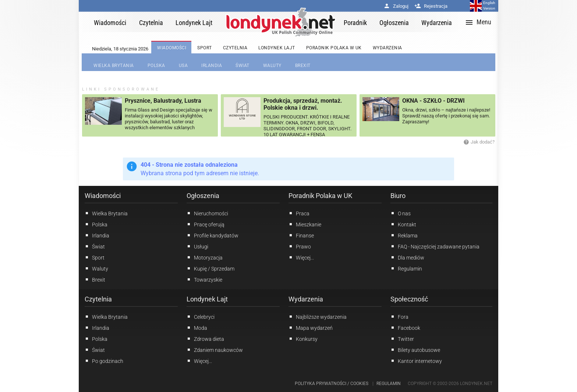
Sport (95, 257)
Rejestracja (431, 6)
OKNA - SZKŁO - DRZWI (433, 101)
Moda (197, 328)
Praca (299, 213)
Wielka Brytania (106, 213)
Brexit (95, 279)
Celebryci (201, 317)
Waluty (96, 268)
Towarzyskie (204, 279)
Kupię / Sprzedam (210, 268)
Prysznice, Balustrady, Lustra (163, 101)
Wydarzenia (306, 299)
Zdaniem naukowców (215, 350)
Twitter (402, 339)
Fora (399, 317)
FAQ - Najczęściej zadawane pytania (435, 246)
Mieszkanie (305, 224)
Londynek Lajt (207, 299)
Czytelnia (98, 299)
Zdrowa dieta (205, 339)
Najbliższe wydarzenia (318, 317)
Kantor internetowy (416, 361)
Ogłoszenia (203, 196)
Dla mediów (407, 257)
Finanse (301, 235)
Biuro (398, 196)
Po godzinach (104, 361)
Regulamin (406, 268)
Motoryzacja (205, 257)
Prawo (300, 246)
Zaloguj (396, 6)
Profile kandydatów (213, 235)
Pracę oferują (206, 224)
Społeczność (409, 299)
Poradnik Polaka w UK (320, 196)
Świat (95, 246)
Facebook (405, 328)
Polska (96, 224)
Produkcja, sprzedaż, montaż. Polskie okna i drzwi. (303, 104)
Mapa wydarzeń (311, 328)
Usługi (197, 246)
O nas (401, 213)
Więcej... (199, 361)
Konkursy (303, 339)
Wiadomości (103, 196)
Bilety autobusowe (415, 350)
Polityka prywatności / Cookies (332, 384)
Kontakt (403, 224)
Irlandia (97, 235)
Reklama (404, 235)
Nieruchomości (207, 213)
